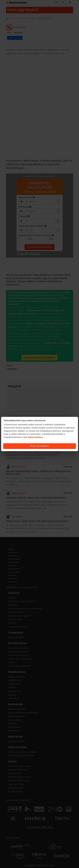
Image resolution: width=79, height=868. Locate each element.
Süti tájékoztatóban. (33, 437)
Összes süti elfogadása (39, 446)
